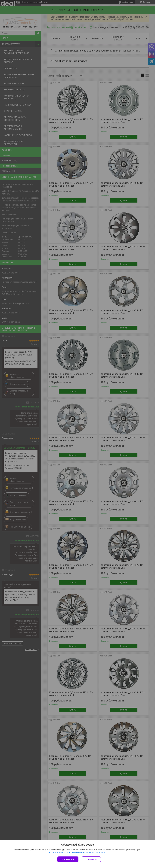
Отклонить (91, 859)
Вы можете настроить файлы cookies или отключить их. (76, 852)
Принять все (68, 859)
